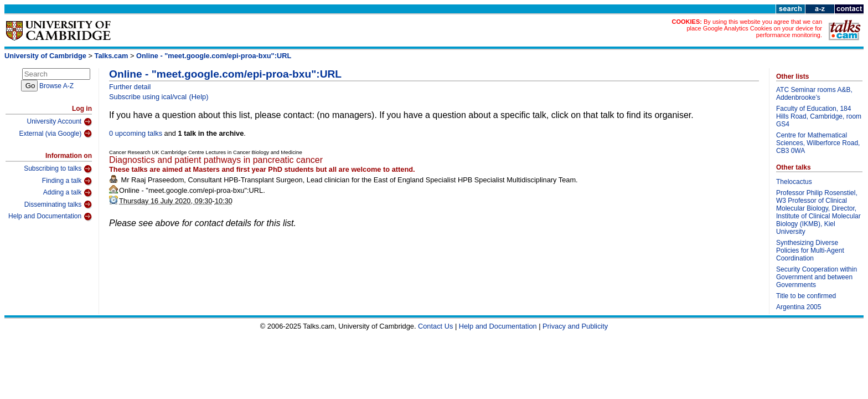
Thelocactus (794, 182)
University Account (59, 122)
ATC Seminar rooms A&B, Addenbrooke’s (814, 94)
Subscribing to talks (58, 169)
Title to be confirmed (806, 296)
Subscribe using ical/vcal (148, 97)
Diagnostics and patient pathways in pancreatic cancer (216, 160)
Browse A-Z (56, 86)
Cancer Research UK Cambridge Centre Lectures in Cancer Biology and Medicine (206, 152)
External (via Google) (55, 134)
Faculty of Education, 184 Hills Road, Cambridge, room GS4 (819, 116)
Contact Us (435, 326)
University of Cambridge (45, 56)
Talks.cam (112, 56)
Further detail (130, 87)
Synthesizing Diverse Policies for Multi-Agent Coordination (810, 250)
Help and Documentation (50, 217)
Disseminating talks (58, 204)
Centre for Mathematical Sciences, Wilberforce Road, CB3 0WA (818, 143)
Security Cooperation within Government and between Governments (817, 277)
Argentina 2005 (799, 307)
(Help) (199, 97)
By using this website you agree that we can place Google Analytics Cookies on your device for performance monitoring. (754, 28)
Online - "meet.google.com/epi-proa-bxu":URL (214, 56)
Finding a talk (67, 181)
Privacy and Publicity (575, 326)
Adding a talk (68, 193)
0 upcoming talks (136, 133)
